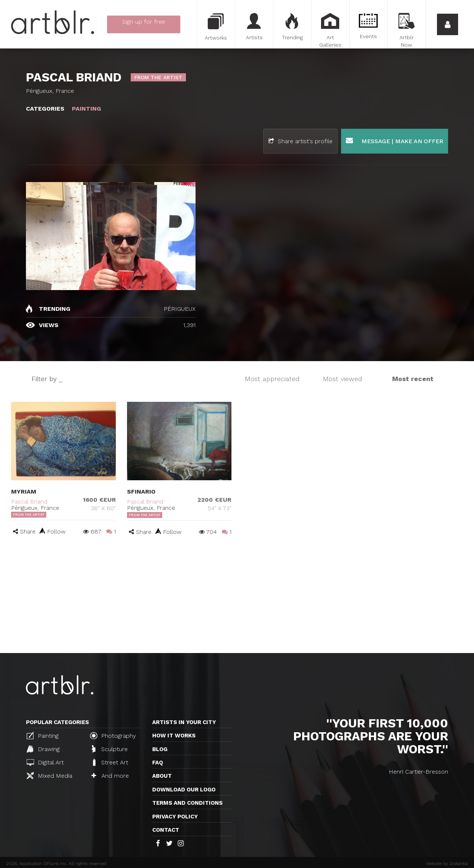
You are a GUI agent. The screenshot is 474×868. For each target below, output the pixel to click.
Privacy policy (175, 817)
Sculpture (110, 749)
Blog (160, 749)
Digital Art (45, 762)
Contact (166, 830)
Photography (113, 736)
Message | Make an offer (395, 141)
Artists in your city (184, 722)
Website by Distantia (447, 864)
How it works (174, 736)
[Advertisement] (237, 598)
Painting (43, 736)
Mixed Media (49, 776)
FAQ (158, 763)
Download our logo (184, 790)
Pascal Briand (29, 502)
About (162, 776)
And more (110, 776)
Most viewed (343, 379)
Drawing (43, 749)
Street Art (110, 762)
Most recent (413, 379)
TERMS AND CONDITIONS (187, 803)
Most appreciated (272, 379)
